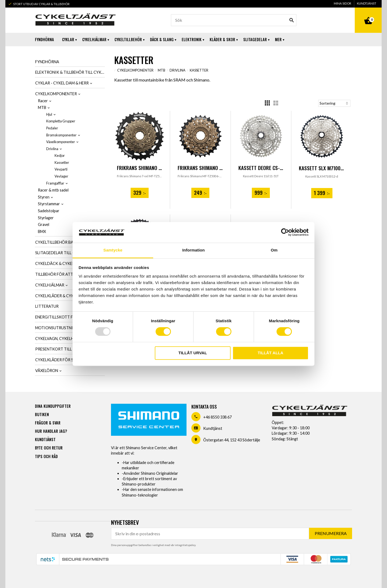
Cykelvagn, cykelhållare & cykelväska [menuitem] (70, 339)
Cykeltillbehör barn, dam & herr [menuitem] (69, 242)
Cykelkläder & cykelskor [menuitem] (62, 296)
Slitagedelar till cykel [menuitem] (60, 253)
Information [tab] (193, 250)
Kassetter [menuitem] (62, 162)
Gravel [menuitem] (44, 224)
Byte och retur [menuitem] (49, 448)
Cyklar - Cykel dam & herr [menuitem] (62, 83)
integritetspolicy (185, 545)
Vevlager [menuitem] (61, 176)
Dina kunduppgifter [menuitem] (53, 406)
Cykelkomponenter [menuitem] (56, 94)
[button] (267, 103)
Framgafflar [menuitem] (55, 183)
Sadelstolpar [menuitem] (49, 211)
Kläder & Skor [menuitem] (222, 39)
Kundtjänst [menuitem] (367, 3)
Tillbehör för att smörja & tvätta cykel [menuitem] (70, 274)
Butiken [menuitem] (42, 414)
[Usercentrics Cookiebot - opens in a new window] (285, 232)
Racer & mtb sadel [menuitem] (53, 190)
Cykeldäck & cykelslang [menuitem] (61, 263)
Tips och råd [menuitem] (46, 456)
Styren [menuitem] (44, 197)
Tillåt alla (270, 353)
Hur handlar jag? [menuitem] (51, 431)
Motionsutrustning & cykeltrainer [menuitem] (70, 328)
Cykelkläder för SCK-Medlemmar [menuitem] (70, 360)
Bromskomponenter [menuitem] (61, 135)
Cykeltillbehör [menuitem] (128, 39)
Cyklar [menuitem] (68, 39)
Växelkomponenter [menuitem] (61, 142)
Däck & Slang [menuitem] (162, 39)
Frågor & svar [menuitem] (48, 423)
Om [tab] (274, 250)
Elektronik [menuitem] (192, 39)
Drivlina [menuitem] (52, 149)
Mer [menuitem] (278, 39)
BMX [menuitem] (42, 231)
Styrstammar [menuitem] (49, 204)
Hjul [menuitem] (49, 114)
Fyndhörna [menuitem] (44, 39)
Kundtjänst (213, 428)
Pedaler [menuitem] (52, 128)
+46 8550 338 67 (217, 417)
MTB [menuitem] (42, 107)
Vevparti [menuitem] (61, 169)
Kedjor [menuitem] (60, 155)
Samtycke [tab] (113, 250)
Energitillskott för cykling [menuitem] (66, 317)
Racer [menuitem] (43, 101)
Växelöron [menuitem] (47, 371)
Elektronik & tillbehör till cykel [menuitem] (70, 72)
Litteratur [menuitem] (47, 306)
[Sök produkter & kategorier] (234, 20)
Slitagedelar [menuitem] (255, 39)
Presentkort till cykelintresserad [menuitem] (70, 349)
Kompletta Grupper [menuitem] (61, 121)
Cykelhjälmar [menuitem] (94, 39)
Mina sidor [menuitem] (343, 3)
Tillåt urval (193, 353)
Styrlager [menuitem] (46, 218)
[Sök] (292, 20)
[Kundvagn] (368, 15)
